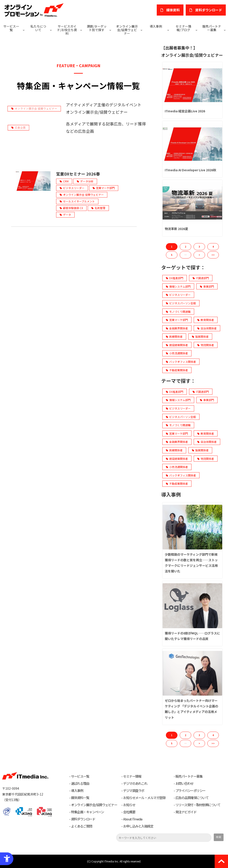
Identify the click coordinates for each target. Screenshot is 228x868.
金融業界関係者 (177, 328)
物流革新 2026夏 (176, 229)
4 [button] (213, 247)
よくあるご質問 (82, 826)
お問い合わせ (184, 783)
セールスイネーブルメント (79, 201)
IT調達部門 (201, 278)
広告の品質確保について (192, 798)
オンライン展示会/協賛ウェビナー (127, 30)
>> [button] (213, 255)
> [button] (199, 255)
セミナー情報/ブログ (183, 28)
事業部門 (207, 286)
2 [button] (185, 247)
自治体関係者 (207, 328)
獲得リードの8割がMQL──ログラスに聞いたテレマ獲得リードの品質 (192, 636)
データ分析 (87, 181)
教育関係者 (206, 320)
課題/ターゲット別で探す (97, 28)
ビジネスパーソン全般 (181, 303)
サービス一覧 (11, 28)
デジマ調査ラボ (134, 791)
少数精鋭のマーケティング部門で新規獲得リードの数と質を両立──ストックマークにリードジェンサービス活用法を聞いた (191, 563)
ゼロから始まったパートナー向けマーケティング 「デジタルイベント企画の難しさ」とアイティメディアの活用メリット (191, 709)
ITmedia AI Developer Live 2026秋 (190, 170)
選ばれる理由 (80, 783)
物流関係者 (206, 345)
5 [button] (172, 255)
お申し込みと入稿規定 (138, 826)
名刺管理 (100, 208)
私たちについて (38, 28)
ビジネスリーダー (74, 188)
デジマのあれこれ (135, 783)
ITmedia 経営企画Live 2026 (185, 111)
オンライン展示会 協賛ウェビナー (83, 195)
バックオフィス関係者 (181, 362)
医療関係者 (174, 336)
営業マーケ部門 (105, 188)
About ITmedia (133, 819)
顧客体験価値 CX (73, 208)
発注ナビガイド (186, 812)
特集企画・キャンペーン (88, 812)
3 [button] (199, 247)
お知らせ (129, 805)
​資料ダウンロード (209, 10)
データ (67, 215)
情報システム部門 (178, 286)
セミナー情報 (132, 776)
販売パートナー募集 (212, 28)
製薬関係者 (200, 336)
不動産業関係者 (177, 370)
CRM (66, 181)
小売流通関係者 (177, 353)
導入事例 (156, 26)
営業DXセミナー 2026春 (78, 174)
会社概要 (129, 812)
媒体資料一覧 (80, 798)
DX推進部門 (175, 278)
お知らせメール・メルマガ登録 (144, 798)
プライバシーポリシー (190, 791)
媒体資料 (173, 10)
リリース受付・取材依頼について (198, 805)
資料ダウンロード (83, 819)
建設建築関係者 (177, 345)
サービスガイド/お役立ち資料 (67, 30)
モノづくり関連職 (178, 312)
